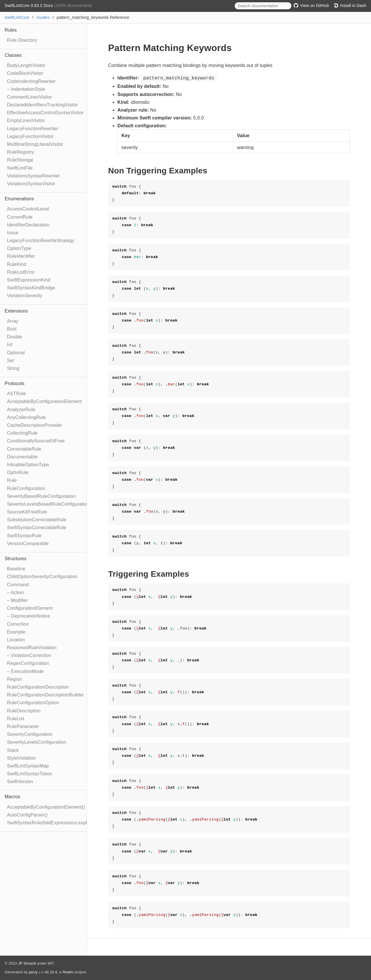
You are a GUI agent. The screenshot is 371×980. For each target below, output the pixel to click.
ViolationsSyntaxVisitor (31, 184)
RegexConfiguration (28, 663)
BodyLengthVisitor (26, 65)
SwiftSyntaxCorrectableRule (37, 528)
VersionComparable (28, 543)
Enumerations (19, 199)
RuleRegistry (21, 152)
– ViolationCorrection (29, 655)
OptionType (19, 248)
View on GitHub (311, 6)
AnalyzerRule (21, 410)
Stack (13, 750)
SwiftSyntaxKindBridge (31, 288)
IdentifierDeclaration (28, 225)
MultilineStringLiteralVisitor (35, 144)
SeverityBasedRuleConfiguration (41, 496)
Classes (13, 55)
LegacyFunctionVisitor (30, 136)
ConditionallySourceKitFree (36, 441)
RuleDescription (24, 711)
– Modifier (17, 600)
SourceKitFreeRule (27, 512)
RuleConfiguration (26, 488)
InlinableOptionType (28, 465)
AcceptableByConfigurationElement (44, 401)
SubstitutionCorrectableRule (37, 520)
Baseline (16, 569)
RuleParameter (23, 726)
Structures (16, 559)
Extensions (16, 311)
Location (16, 640)
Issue (13, 233)
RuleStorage (20, 160)
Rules (11, 30)
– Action (16, 592)
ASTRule (16, 394)
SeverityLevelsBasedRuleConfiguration (48, 504)
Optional (16, 353)
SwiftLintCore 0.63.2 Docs (29, 6)
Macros (12, 797)
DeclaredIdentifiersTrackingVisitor (42, 105)
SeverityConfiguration (30, 734)
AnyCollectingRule (26, 417)
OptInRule (18, 472)
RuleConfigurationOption (33, 703)
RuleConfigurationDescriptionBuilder (45, 695)
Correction (18, 624)
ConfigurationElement (30, 608)
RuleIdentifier (21, 256)
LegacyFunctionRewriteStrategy (41, 241)
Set (11, 361)
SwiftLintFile (20, 168)
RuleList (16, 719)
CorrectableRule (24, 449)
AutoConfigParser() (27, 815)
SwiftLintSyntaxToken (30, 774)
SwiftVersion (20, 782)
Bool (12, 329)
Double (14, 337)
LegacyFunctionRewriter (33, 129)
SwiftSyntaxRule (24, 536)
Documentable (22, 457)
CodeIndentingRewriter (31, 81)
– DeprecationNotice (29, 616)
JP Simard (27, 963)
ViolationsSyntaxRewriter (33, 176)
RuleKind (17, 264)
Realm (68, 972)
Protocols (15, 383)
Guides (43, 17)
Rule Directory (22, 40)
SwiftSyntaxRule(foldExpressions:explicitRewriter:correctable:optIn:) (79, 823)
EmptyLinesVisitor (26, 120)
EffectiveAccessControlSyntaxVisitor (45, 113)
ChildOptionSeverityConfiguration (42, 577)
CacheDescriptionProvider (35, 425)
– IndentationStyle (26, 89)
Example (16, 632)
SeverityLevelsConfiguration (37, 742)
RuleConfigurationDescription (38, 687)
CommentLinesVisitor (30, 97)
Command (18, 585)
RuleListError (21, 272)
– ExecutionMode (25, 671)
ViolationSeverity (25, 296)
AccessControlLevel (28, 209)
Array (13, 321)
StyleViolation (21, 758)
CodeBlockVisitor (25, 73)
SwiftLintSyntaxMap (28, 766)
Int (10, 345)
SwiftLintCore (17, 17)
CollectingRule (22, 433)
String (13, 368)
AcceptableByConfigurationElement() (46, 807)
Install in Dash (350, 6)
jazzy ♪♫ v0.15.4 (43, 972)
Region (14, 679)
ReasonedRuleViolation (32, 648)
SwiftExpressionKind (29, 280)
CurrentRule (20, 217)
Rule (12, 480)
